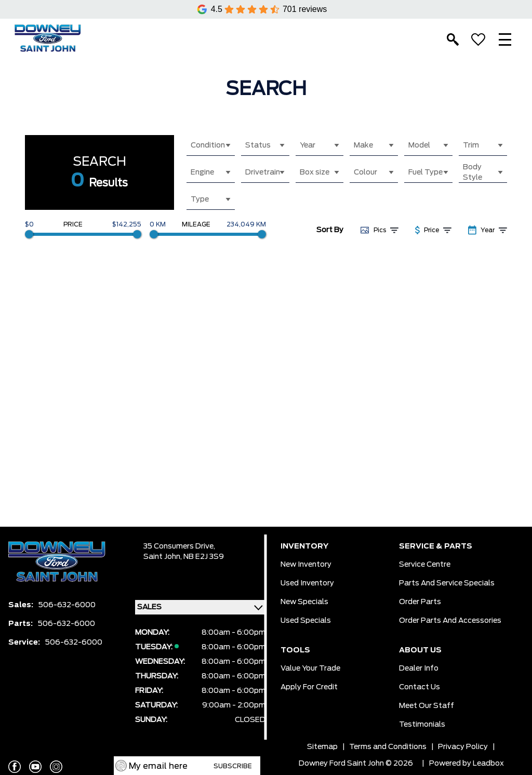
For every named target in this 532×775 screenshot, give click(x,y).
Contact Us (420, 687)
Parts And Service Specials (447, 583)
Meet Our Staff (427, 706)
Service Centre (425, 565)
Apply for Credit (309, 687)
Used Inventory (307, 583)
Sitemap (322, 747)
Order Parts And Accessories (450, 621)
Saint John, (163, 557)
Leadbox (488, 764)
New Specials (304, 602)
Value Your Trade (310, 669)
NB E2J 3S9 (204, 557)
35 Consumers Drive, (179, 546)
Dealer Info (419, 669)
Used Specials (306, 621)
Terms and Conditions (388, 747)
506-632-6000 (67, 605)
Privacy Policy (463, 747)
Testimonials (422, 725)
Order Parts (420, 602)
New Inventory (306, 565)
